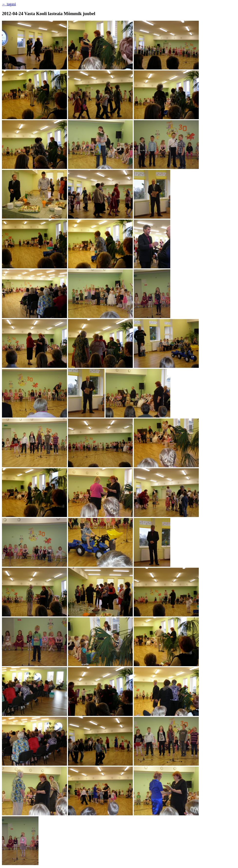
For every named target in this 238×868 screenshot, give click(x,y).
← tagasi (9, 4)
